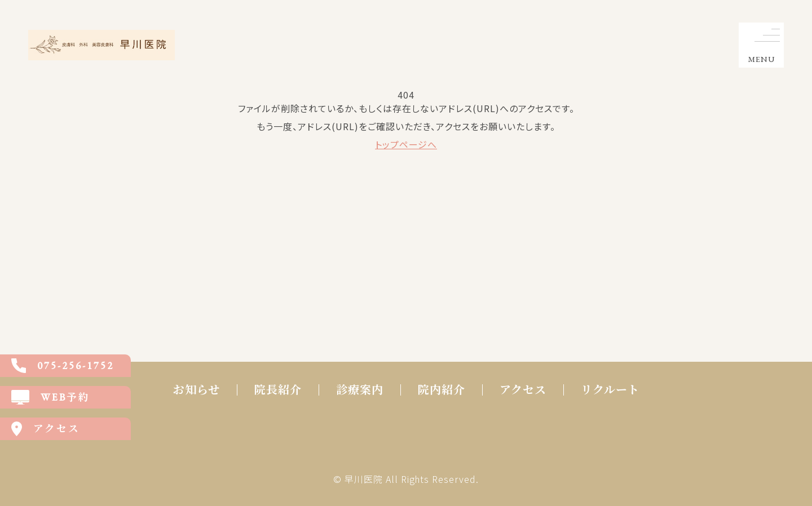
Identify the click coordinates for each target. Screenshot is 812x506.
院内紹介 (442, 390)
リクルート (610, 390)
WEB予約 (51, 397)
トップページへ (406, 144)
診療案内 (360, 390)
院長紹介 (278, 390)
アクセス (523, 390)
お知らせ (197, 390)
